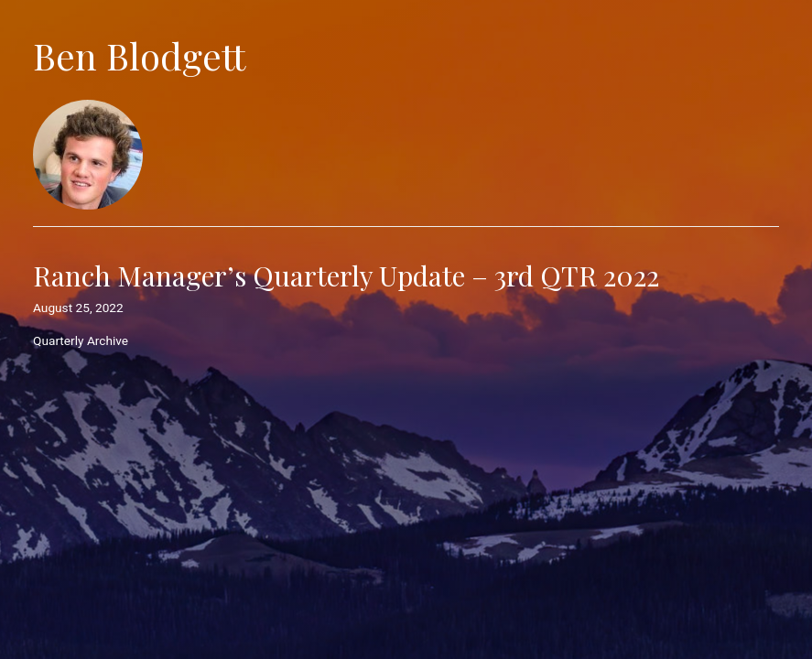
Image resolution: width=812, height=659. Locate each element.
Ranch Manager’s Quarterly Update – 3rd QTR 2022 (346, 275)
